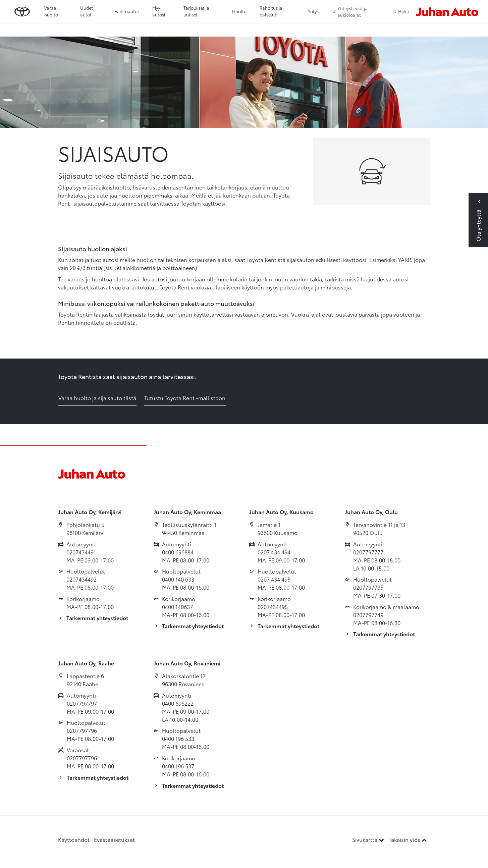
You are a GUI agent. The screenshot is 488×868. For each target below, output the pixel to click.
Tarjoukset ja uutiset (196, 11)
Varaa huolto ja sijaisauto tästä (97, 398)
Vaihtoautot (127, 11)
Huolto (239, 11)
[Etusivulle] (447, 12)
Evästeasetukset (114, 839)
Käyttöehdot (74, 839)
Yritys (313, 11)
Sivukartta (369, 839)
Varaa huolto (51, 11)
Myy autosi (159, 11)
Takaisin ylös (408, 839)
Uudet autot (87, 11)
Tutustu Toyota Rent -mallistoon (185, 398)
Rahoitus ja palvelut (271, 11)
